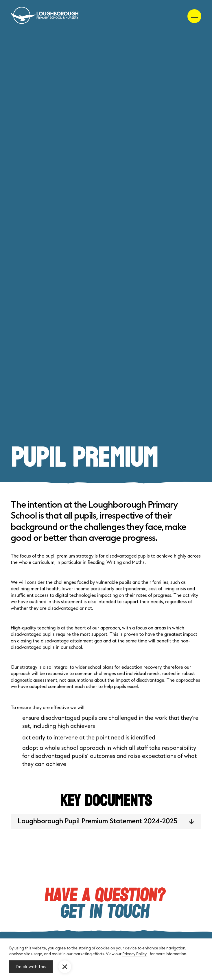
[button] (65, 967)
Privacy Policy (134, 954)
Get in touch (105, 912)
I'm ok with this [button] (31, 967)
